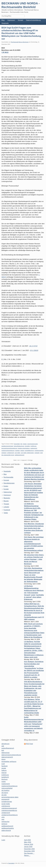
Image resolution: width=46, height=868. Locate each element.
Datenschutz (8, 492)
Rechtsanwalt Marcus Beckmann (20, 42)
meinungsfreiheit (7, 788)
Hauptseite (5, 23)
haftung (4, 770)
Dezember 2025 (29, 849)
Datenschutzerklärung (33, 20)
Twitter (6, 513)
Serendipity (11, 863)
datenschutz (5, 753)
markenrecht (34, 448)
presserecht (5, 799)
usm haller (17, 453)
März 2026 (28, 842)
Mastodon (7, 498)
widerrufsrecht (6, 831)
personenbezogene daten (10, 797)
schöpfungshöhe (39, 451)
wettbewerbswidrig (8, 828)
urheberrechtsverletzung (10, 815)
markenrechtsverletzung (8, 451)
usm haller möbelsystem (27, 453)
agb (3, 746)
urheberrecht (11, 453)
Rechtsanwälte (8, 477)
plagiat (22, 451)
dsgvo (3, 759)
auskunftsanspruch (8, 748)
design (25, 444)
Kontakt (20, 20)
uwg (3, 819)
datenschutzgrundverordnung (11, 755)
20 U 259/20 (34, 350)
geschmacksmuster (33, 444)
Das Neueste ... (29, 853)
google (4, 768)
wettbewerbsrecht (19, 455)
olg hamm (5, 793)
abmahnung (5, 744)
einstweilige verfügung (9, 762)
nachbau (17, 451)
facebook (5, 766)
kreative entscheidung (24, 448)
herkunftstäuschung (19, 446)
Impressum (11, 20)
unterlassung (6, 806)
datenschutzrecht (7, 757)
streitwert (4, 453)
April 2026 (27, 840)
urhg (3, 817)
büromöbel (17, 444)
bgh (21, 444)
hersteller (27, 446)
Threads (6, 504)
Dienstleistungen (9, 483)
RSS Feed (29, 744)
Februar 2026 (29, 844)
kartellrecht (5, 777)
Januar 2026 (28, 847)
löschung (4, 779)
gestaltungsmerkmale (7, 446)
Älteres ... (27, 856)
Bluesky (6, 501)
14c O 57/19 (33, 346)
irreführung (33, 446)
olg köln (4, 795)
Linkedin (6, 507)
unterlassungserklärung (9, 810)
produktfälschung (29, 451)
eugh (3, 764)
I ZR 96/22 (5, 52)
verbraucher (5, 822)
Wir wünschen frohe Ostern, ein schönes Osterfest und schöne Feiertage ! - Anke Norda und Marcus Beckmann (34, 559)
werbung (4, 824)
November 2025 (29, 851)
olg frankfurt (5, 790)
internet (4, 773)
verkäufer (37, 453)
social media (6, 804)
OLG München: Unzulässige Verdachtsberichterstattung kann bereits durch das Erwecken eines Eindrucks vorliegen (34, 528)
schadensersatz (7, 802)
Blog (3, 20)
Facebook (7, 510)
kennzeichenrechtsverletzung (9, 448)
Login (3, 840)
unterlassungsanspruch (9, 808)
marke (4, 782)
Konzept (6, 480)
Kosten (6, 486)
